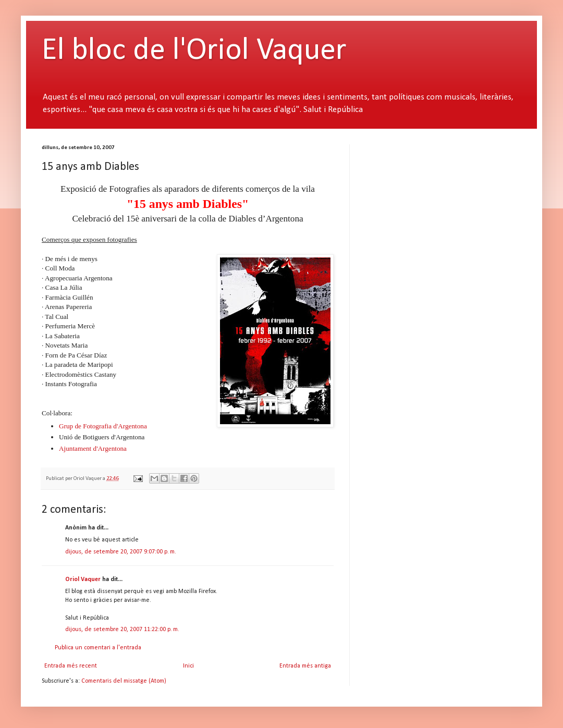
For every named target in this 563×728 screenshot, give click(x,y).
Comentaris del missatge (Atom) (124, 681)
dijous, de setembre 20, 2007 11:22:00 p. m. (122, 630)
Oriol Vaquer (83, 579)
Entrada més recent (71, 666)
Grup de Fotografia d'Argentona (103, 426)
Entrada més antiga (305, 666)
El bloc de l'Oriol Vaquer (194, 51)
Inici (188, 666)
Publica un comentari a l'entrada (98, 648)
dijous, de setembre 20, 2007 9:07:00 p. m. (121, 552)
